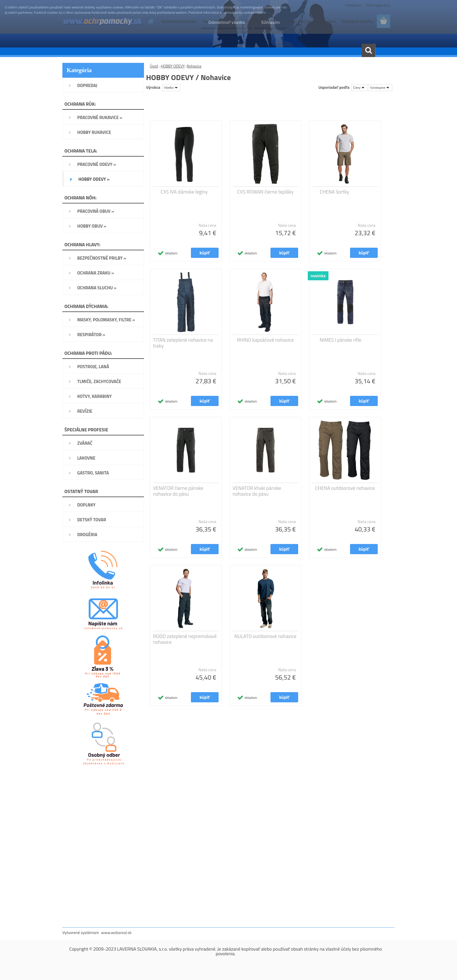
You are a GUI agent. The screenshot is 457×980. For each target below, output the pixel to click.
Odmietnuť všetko (226, 22)
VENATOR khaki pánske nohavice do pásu (257, 491)
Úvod (154, 66)
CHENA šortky (334, 192)
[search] (368, 50)
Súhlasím (270, 22)
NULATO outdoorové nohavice (265, 636)
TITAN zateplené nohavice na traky (183, 343)
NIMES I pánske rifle (341, 340)
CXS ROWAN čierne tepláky (265, 192)
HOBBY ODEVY (173, 66)
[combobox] (359, 88)
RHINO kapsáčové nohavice (265, 340)
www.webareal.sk (116, 932)
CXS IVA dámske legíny (184, 192)
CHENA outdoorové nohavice (345, 488)
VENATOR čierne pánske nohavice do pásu (178, 491)
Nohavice (194, 66)
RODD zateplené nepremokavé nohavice (185, 639)
